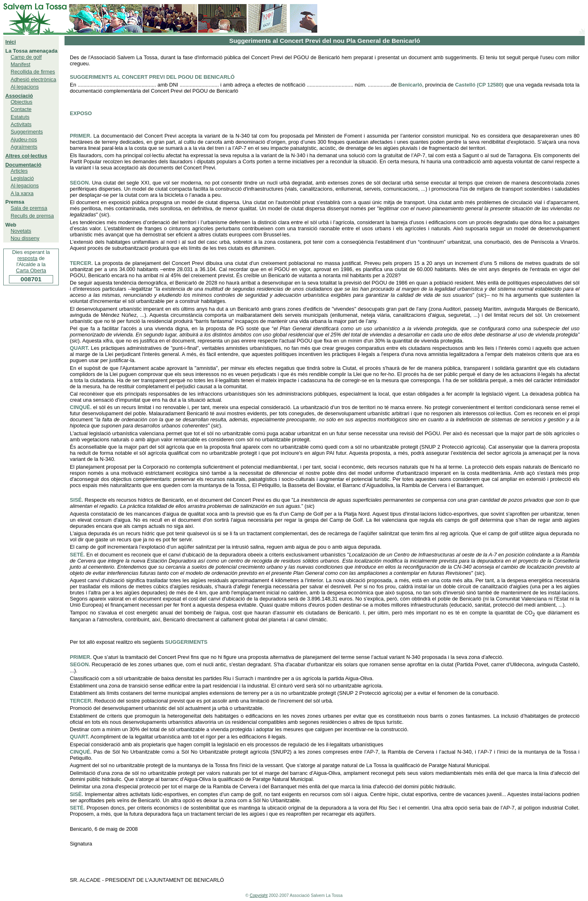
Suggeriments (27, 132)
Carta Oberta (31, 270)
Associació (19, 96)
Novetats (21, 231)
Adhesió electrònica (33, 79)
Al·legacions (25, 87)
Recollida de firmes (33, 72)
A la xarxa (22, 193)
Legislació (22, 178)
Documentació (23, 165)
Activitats (21, 124)
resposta (28, 258)
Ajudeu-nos (24, 139)
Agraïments (24, 147)
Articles (19, 171)
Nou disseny (25, 238)
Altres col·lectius (26, 156)
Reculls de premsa (32, 216)
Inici (11, 42)
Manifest (20, 64)
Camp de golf (26, 57)
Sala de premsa (29, 208)
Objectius (21, 102)
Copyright (259, 895)
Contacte (21, 109)
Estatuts (20, 117)
